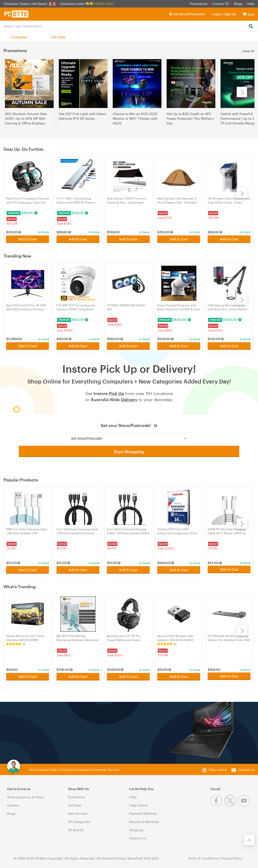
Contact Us (138, 836)
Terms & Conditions (203, 856)
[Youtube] (245, 803)
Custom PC (221, 4)
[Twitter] (231, 803)
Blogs (238, 4)
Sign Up (230, 14)
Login (217, 14)
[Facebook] (217, 803)
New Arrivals (78, 811)
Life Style (58, 37)
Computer (19, 37)
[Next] (242, 92)
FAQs (133, 795)
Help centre (218, 767)
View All (248, 51)
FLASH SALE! (104, 4)
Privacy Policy (232, 856)
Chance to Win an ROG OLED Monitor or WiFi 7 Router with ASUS (135, 118)
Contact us (246, 767)
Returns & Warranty (144, 820)
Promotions (199, 4)
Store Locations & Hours (26, 795)
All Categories (79, 820)
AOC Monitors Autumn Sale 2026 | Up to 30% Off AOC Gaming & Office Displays (26, 118)
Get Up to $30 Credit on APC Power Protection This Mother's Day (190, 118)
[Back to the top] (249, 838)
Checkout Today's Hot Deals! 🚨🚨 (30, 4)
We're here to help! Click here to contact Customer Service (74, 767)
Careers (13, 803)
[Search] (251, 26)
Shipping (136, 828)
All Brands (76, 828)
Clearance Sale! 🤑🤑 (77, 4)
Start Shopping (129, 451)
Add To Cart (28, 239)
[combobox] (129, 26)
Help (251, 4)
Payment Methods (143, 811)
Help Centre (138, 803)
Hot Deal (75, 803)
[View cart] (244, 14)
